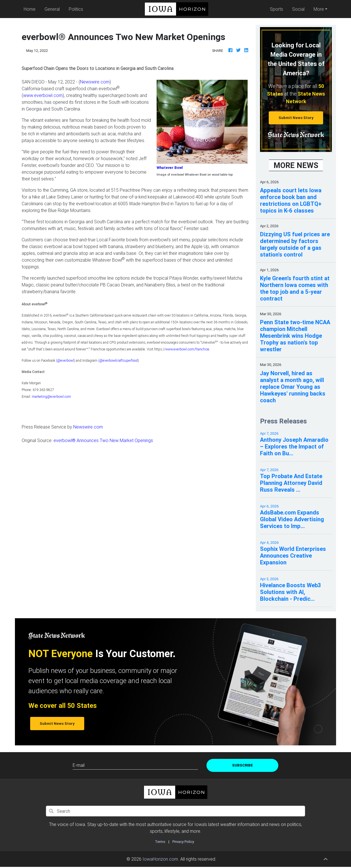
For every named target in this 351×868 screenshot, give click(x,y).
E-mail (79, 765)
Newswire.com (95, 82)
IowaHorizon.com (160, 859)
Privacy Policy (183, 842)
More (319, 9)
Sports (276, 9)
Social (298, 9)
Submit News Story (296, 118)
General (52, 9)
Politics (76, 9)
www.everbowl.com (43, 95)
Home (31, 9)
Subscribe (243, 765)
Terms (160, 842)
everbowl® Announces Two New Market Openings (103, 440)
